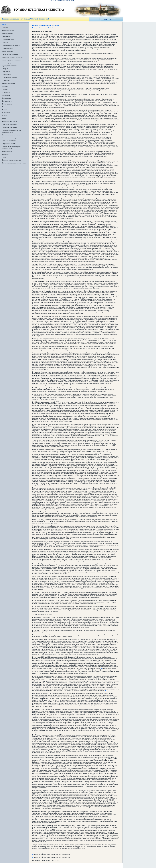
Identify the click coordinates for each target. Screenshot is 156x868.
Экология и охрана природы (12, 160)
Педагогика (6, 72)
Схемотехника (7, 104)
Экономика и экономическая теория (14, 163)
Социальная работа (9, 144)
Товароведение (7, 151)
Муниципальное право (10, 66)
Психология (6, 80)
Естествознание (7, 51)
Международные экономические (13, 63)
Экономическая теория (10, 138)
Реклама (5, 86)
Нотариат (5, 69)
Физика (4, 110)
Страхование (6, 98)
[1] (101, 668)
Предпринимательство (10, 78)
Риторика (5, 89)
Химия (4, 119)
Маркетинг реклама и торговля (12, 57)
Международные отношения (12, 60)
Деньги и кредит (7, 48)
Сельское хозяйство (9, 141)
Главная (5, 28)
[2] (105, 691)
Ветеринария (6, 36)
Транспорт (6, 154)
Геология (5, 42)
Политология (6, 75)
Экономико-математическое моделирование (12, 131)
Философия (6, 113)
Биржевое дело (7, 33)
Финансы (5, 116)
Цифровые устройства (10, 124)
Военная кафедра (8, 39)
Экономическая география (11, 135)
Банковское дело (8, 31)
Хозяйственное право (9, 122)
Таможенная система (9, 107)
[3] (42, 706)
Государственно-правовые (11, 45)
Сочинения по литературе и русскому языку (11, 147)
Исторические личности (10, 54)
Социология (6, 92)
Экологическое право (9, 127)
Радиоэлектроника (8, 83)
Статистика (6, 95)
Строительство (7, 101)
